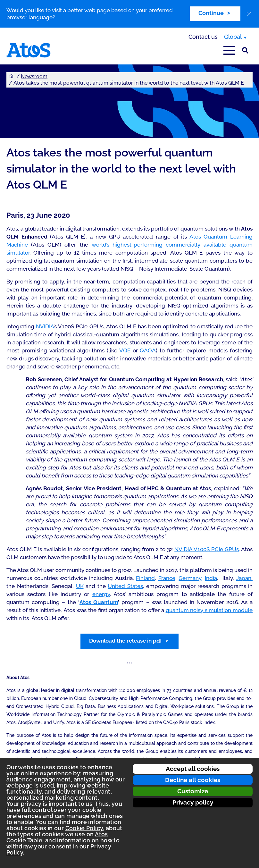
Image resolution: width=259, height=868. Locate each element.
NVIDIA (45, 326)
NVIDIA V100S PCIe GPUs (207, 549)
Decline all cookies (193, 780)
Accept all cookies (193, 769)
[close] (249, 14)
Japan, (244, 578)
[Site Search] (245, 50)
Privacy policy (193, 802)
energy (101, 594)
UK (80, 586)
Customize (193, 791)
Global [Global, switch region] (233, 37)
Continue (211, 13)
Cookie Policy (84, 828)
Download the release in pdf (125, 641)
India (211, 578)
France (167, 578)
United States (125, 586)
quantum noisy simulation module (209, 610)
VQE (125, 350)
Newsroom (34, 76)
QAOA (148, 350)
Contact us (203, 37)
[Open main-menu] (229, 50)
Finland (145, 578)
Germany (190, 578)
